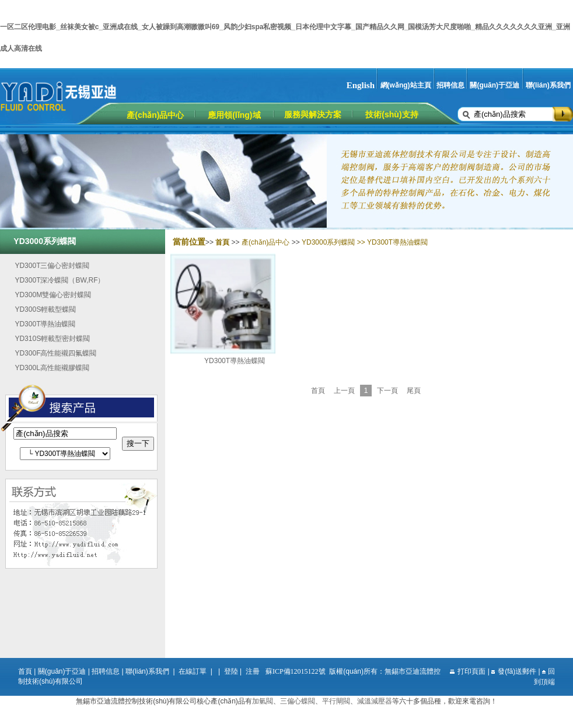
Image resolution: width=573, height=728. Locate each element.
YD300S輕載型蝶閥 (45, 309)
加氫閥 (263, 701)
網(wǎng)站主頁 (406, 85)
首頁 (318, 391)
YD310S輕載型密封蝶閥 (52, 339)
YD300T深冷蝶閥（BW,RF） (60, 280)
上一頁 (344, 391)
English (361, 85)
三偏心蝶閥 (298, 701)
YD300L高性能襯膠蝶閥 (52, 368)
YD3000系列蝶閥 (328, 242)
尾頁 (414, 391)
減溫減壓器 (375, 701)
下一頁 (387, 391)
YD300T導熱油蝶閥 (45, 324)
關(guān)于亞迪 (495, 85)
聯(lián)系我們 (548, 85)
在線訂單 (193, 671)
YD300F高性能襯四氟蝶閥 (55, 353)
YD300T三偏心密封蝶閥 (52, 266)
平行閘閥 (336, 701)
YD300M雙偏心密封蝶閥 (53, 295)
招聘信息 (450, 85)
